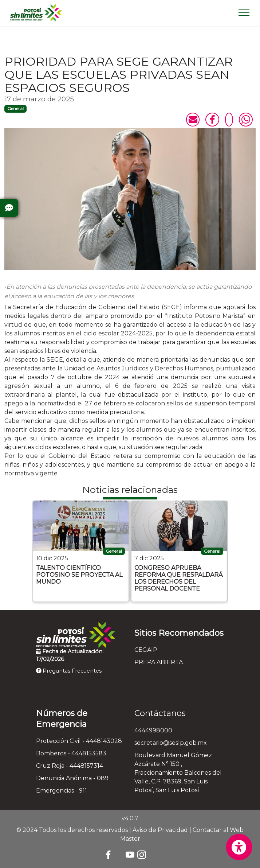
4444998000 (153, 730)
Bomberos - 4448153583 (71, 753)
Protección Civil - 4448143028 (79, 741)
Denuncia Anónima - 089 (72, 778)
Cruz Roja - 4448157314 (70, 766)
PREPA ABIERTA (159, 662)
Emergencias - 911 (62, 791)
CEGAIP (146, 650)
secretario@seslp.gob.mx (171, 743)
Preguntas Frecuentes (69, 671)
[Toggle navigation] (244, 13)
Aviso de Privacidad (160, 830)
